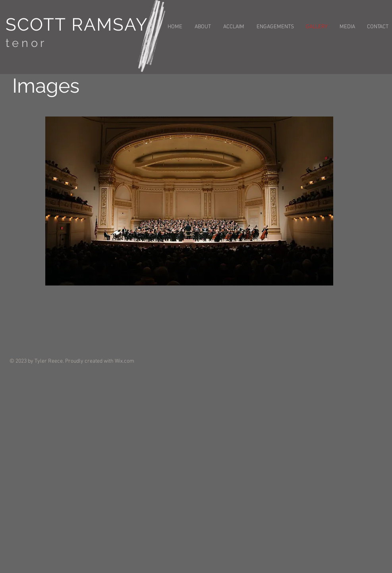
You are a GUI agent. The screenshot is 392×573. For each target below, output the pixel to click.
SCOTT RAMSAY (77, 24)
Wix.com (125, 361)
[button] (189, 201)
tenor (26, 43)
